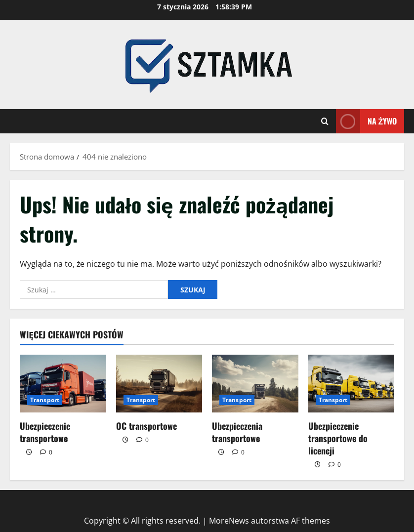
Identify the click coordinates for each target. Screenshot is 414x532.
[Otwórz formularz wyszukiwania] (325, 121)
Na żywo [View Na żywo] (366, 121)
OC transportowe (146, 426)
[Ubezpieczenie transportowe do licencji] (352, 383)
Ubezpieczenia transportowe (237, 432)
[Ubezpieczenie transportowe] (63, 383)
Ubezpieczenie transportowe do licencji (338, 438)
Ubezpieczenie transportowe (45, 432)
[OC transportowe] (159, 383)
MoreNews (229, 521)
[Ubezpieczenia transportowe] (255, 383)
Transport (45, 400)
